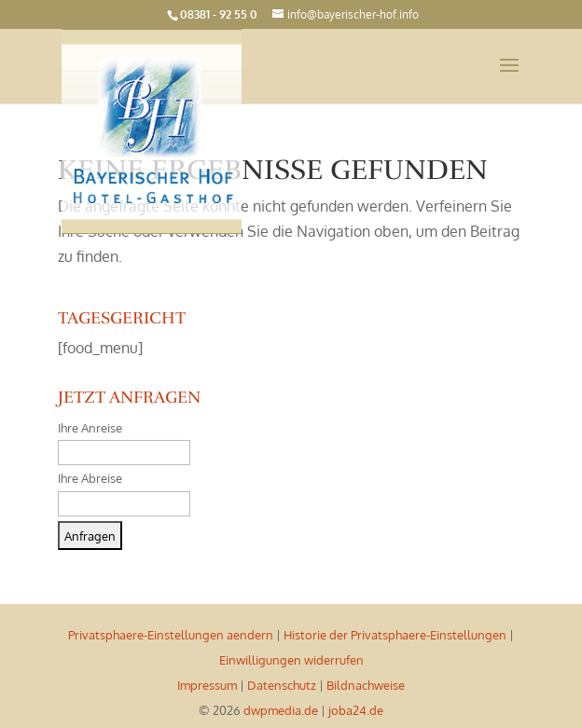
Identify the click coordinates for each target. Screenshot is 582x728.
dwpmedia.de (281, 710)
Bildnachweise (366, 685)
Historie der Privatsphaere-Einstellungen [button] (395, 635)
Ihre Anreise (90, 428)
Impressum (207, 685)
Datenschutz (282, 685)
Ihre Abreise (90, 478)
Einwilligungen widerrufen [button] (291, 660)
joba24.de (356, 710)
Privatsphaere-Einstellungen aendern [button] (171, 635)
